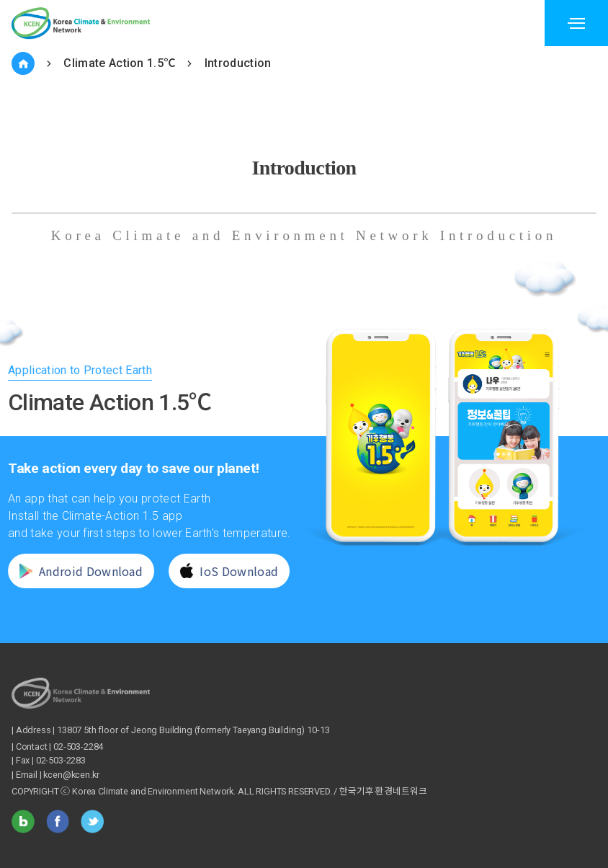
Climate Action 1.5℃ (119, 63)
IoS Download (223, 571)
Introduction (238, 63)
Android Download (74, 571)
